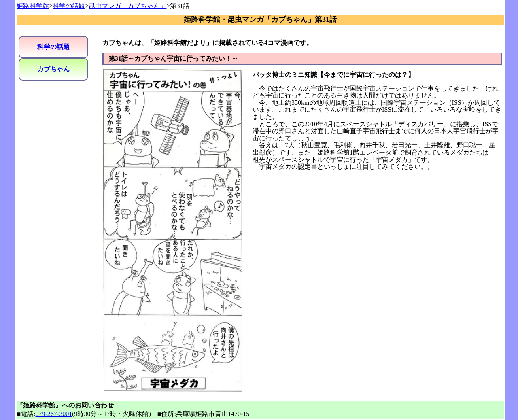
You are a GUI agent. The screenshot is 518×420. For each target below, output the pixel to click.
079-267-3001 (54, 414)
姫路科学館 (33, 6)
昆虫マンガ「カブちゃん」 (127, 6)
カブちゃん (53, 69)
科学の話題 (69, 6)
